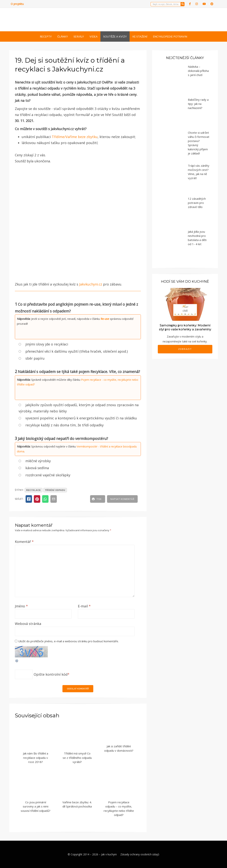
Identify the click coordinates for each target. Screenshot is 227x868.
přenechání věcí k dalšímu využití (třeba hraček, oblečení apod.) (77, 351)
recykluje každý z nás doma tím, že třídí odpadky (65, 425)
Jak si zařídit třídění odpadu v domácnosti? (119, 748)
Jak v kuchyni (109, 854)
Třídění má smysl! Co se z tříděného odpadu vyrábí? (77, 758)
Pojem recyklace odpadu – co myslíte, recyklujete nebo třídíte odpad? (119, 809)
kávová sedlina (37, 468)
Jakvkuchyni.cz (91, 284)
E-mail (84, 606)
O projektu (17, 4)
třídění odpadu (55, 490)
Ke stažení (140, 36)
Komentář (24, 542)
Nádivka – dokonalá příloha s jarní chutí (198, 71)
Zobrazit (185, 349)
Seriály (79, 36)
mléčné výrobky (38, 461)
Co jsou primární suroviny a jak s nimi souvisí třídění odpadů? (36, 806)
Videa (94, 36)
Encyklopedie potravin (170, 36)
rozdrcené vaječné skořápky (48, 475)
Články (63, 36)
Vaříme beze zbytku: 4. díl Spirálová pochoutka (77, 804)
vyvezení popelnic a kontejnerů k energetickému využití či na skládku (81, 418)
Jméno (21, 606)
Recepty (46, 36)
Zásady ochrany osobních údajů (140, 854)
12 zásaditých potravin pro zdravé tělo (197, 203)
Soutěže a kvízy (115, 36)
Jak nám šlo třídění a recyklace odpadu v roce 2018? (36, 758)
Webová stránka (28, 624)
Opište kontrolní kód (51, 674)
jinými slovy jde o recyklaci (47, 344)
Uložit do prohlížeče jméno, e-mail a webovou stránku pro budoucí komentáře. (68, 641)
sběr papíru (35, 358)
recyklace (34, 490)
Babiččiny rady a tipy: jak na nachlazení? (198, 104)
